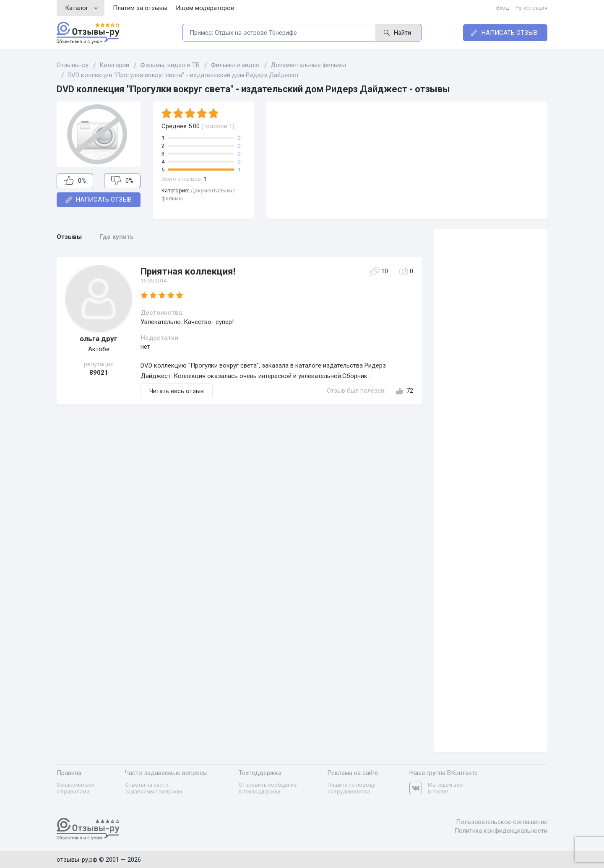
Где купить (117, 237)
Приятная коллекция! (188, 271)
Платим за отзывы (140, 8)
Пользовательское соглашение (502, 822)
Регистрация (531, 8)
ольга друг (99, 339)
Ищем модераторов (205, 8)
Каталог (82, 8)
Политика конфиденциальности (501, 831)
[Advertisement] (407, 160)
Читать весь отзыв (177, 391)
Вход (502, 8)
